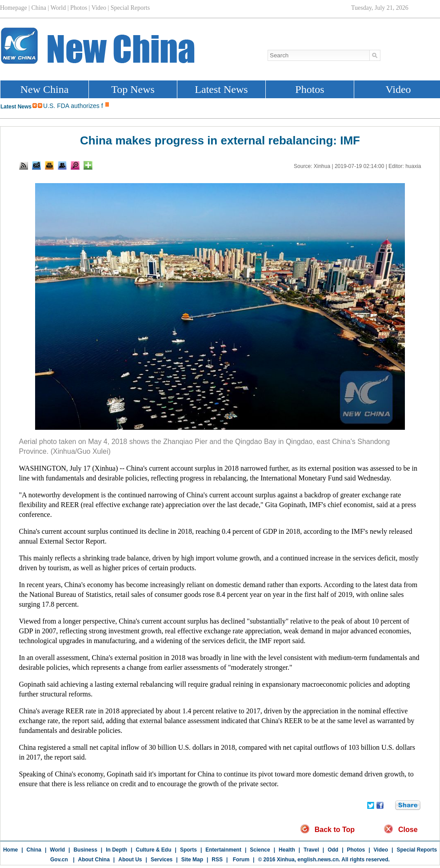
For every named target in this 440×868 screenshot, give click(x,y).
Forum (240, 860)
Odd (333, 850)
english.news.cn (318, 860)
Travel (311, 850)
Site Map (192, 860)
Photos (356, 850)
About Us (130, 860)
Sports (188, 850)
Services (162, 860)
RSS (217, 860)
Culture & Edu (154, 850)
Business (85, 850)
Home (10, 850)
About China (94, 860)
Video (381, 850)
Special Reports (417, 850)
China (34, 850)
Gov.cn (59, 860)
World (57, 850)
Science (260, 850)
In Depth (116, 850)
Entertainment (223, 850)
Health (287, 850)
